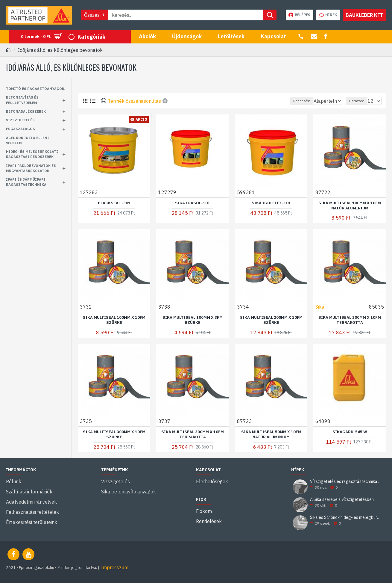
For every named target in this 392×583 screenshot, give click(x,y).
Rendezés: (286, 101)
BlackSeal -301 (114, 203)
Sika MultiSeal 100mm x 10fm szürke (114, 320)
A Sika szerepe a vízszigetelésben (342, 500)
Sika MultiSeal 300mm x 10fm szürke (114, 434)
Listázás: (359, 101)
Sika (320, 306)
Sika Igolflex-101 (271, 203)
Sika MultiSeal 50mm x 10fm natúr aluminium (271, 434)
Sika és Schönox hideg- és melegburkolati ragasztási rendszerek (346, 518)
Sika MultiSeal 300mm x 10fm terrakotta (193, 434)
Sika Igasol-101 (193, 203)
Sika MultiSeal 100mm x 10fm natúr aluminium (350, 205)
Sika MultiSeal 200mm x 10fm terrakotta (350, 320)
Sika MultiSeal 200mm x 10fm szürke (271, 320)
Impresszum (115, 567)
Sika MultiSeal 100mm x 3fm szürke (193, 320)
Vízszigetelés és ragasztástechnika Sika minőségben (346, 482)
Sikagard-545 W (350, 432)
